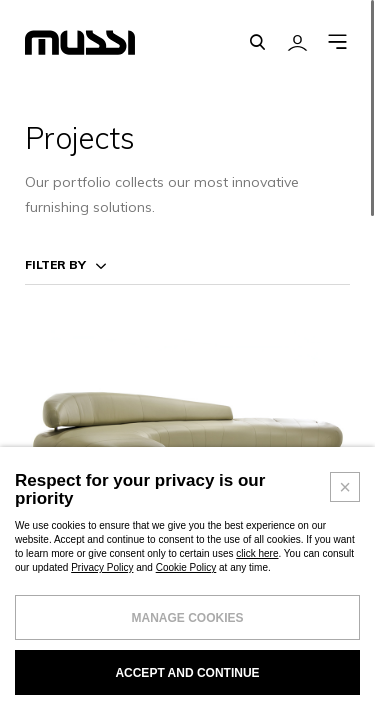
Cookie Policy (186, 607)
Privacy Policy (102, 607)
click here (257, 593)
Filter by (55, 265)
